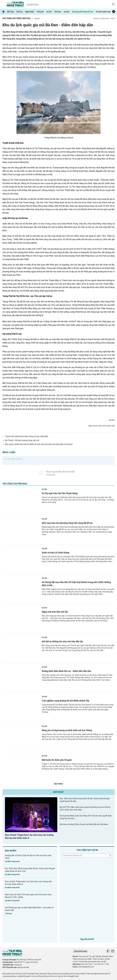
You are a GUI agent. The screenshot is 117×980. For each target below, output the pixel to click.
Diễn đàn (10, 12)
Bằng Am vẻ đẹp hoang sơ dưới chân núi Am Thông (67, 730)
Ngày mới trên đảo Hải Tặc (55, 612)
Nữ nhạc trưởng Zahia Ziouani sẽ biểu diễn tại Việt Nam (84, 824)
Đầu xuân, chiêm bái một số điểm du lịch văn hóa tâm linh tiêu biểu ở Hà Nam (39, 444)
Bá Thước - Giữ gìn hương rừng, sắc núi (22, 440)
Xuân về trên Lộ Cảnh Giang (56, 553)
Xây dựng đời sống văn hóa (83, 12)
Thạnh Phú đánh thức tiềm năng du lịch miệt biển (26, 436)
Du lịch (49, 12)
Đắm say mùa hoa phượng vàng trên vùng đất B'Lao (67, 523)
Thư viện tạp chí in (87, 850)
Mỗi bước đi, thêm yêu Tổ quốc (57, 760)
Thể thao (58, 12)
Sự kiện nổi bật (33, 5)
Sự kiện (67, 12)
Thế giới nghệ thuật (103, 12)
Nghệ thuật (30, 12)
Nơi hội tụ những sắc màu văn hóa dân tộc (62, 641)
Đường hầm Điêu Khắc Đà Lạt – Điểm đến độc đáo (67, 671)
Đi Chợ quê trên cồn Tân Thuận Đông (60, 493)
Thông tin (40, 12)
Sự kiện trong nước (12, 861)
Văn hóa (20, 12)
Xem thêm (58, 784)
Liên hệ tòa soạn (80, 951)
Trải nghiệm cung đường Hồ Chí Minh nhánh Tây (66, 701)
